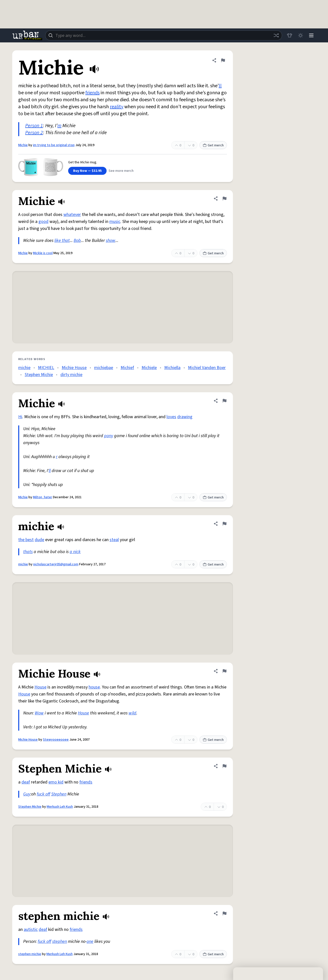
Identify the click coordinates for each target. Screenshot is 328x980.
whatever (72, 215)
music (115, 222)
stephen (60, 941)
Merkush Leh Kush (60, 807)
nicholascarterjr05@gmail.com (56, 564)
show (111, 241)
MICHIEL (46, 368)
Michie (23, 145)
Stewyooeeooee (56, 740)
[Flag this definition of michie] (224, 524)
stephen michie (30, 954)
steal (114, 540)
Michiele (149, 368)
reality (117, 107)
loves (171, 417)
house (94, 687)
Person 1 (34, 126)
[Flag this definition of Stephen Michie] (224, 766)
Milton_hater (43, 497)
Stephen (59, 794)
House (40, 687)
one (90, 941)
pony (109, 436)
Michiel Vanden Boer (207, 368)
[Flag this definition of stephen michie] (224, 913)
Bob (77, 241)
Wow (39, 713)
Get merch (213, 145)
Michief (127, 368)
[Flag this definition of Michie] (223, 60)
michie (24, 368)
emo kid (56, 782)
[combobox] (164, 35)
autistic (31, 930)
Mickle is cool (43, 253)
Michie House (74, 368)
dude (39, 540)
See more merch (121, 171)
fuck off (43, 794)
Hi (20, 417)
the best (26, 540)
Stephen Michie (39, 375)
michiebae (104, 368)
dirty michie (71, 375)
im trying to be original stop (54, 145)
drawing (185, 417)
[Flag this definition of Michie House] (224, 671)
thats (28, 552)
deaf (26, 782)
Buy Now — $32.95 (87, 171)
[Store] (289, 35)
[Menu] (311, 35)
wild (132, 713)
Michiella (172, 368)
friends (92, 93)
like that (62, 241)
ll (220, 86)
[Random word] (276, 35)
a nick (75, 552)
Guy (27, 794)
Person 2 (34, 133)
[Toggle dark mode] (300, 35)
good (43, 222)
